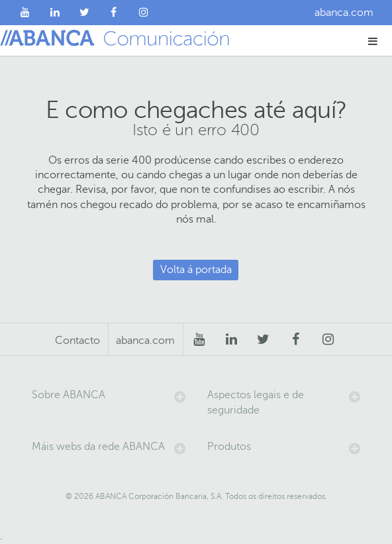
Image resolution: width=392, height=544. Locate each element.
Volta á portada (196, 270)
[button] (373, 41)
